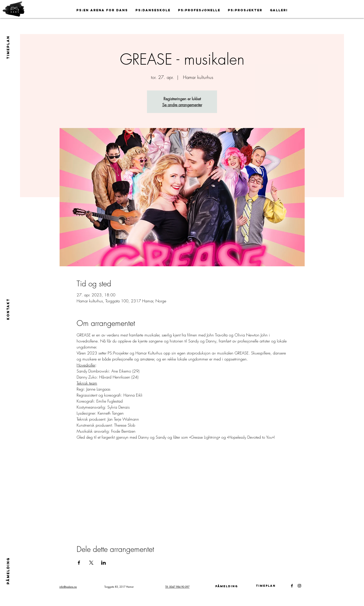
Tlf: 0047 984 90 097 (177, 587)
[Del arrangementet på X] (91, 563)
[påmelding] (227, 586)
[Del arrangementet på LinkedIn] (104, 563)
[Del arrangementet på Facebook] (79, 563)
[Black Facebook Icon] (292, 586)
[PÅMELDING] (8, 571)
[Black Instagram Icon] (299, 586)
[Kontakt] (8, 309)
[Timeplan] (266, 586)
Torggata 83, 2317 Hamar (119, 587)
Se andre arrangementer (182, 105)
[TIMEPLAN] (8, 47)
